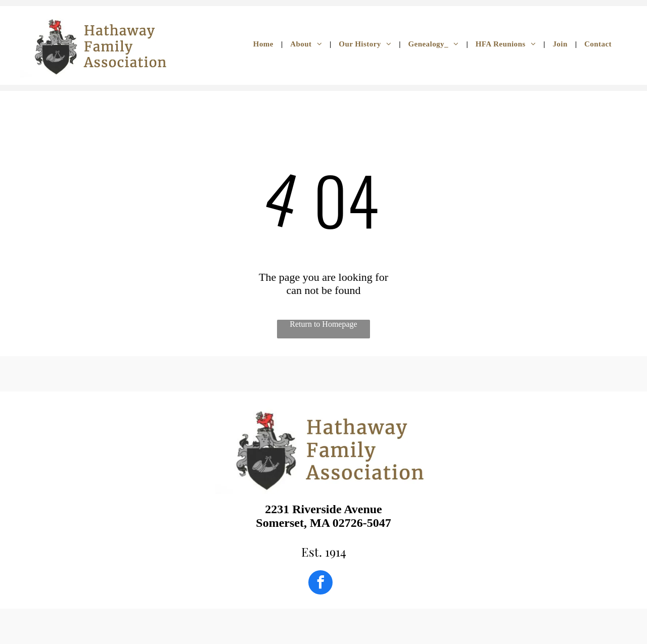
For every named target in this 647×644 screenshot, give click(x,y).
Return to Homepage (323, 324)
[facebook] (320, 584)
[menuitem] (264, 44)
